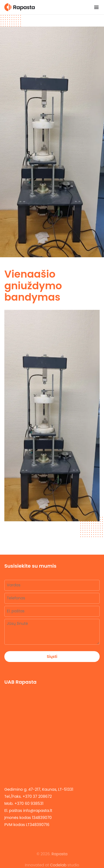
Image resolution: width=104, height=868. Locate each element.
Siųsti (52, 657)
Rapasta (60, 854)
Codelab (58, 865)
